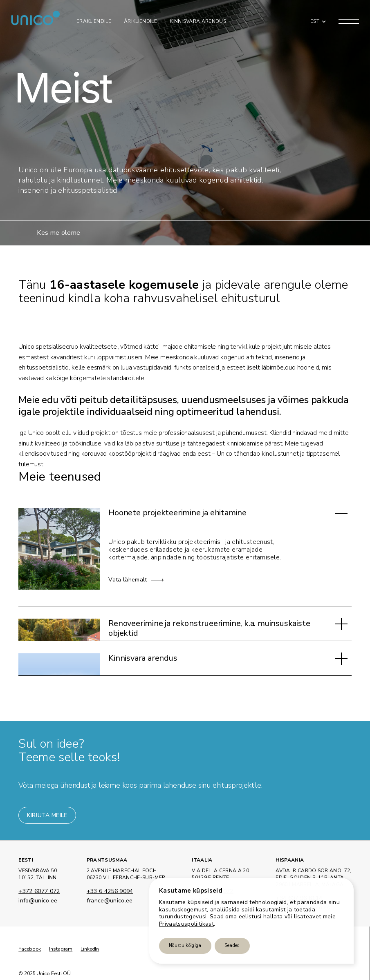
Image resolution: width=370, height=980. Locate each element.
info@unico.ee (38, 901)
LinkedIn (90, 949)
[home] (36, 21)
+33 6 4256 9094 (110, 892)
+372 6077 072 (39, 892)
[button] (316, 21)
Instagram (61, 949)
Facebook (30, 949)
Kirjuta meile (47, 815)
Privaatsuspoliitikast (186, 924)
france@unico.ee (110, 901)
